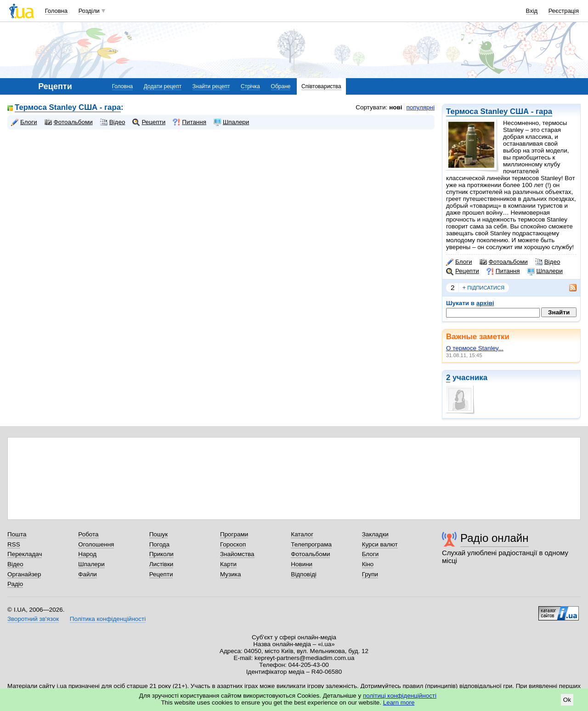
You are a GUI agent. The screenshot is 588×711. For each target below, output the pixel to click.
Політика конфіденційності (108, 619)
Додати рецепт (163, 86)
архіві (485, 303)
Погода (159, 544)
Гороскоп (233, 544)
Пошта (17, 534)
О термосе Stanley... (475, 348)
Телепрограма (311, 544)
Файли (88, 574)
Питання (503, 271)
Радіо (15, 584)
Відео (548, 262)
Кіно (368, 564)
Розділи (89, 11)
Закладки (375, 534)
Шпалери (545, 271)
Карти (228, 564)
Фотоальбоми (504, 262)
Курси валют (380, 544)
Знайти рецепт (211, 86)
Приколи (161, 554)
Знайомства (237, 554)
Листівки (161, 564)
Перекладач (25, 554)
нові (396, 107)
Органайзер (24, 574)
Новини (302, 564)
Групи (370, 574)
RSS (14, 544)
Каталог (302, 534)
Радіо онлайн (495, 538)
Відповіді (304, 574)
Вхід (532, 11)
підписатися (484, 288)
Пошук (159, 534)
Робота (88, 534)
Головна (56, 11)
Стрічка (250, 86)
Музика (230, 574)
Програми (234, 534)
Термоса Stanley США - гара (499, 111)
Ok (567, 700)
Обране (281, 86)
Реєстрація (564, 11)
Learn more (399, 702)
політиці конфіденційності (400, 696)
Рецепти (463, 271)
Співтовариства (321, 86)
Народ (87, 554)
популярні (421, 107)
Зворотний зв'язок (33, 619)
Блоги (459, 262)
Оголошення (96, 544)
